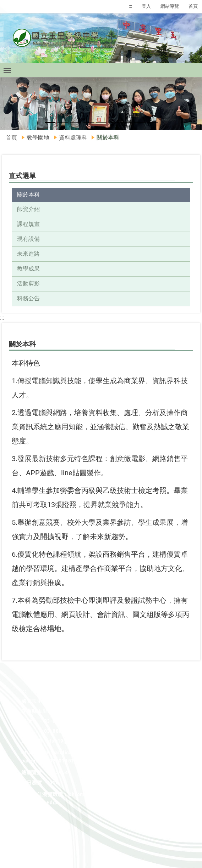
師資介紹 (28, 209)
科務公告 (28, 298)
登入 (146, 6)
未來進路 (28, 254)
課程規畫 (28, 224)
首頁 (193, 6)
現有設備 (28, 239)
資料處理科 (73, 138)
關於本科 (28, 195)
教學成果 (28, 269)
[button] (10, 104)
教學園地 (38, 138)
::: (130, 6)
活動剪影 (28, 283)
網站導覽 (170, 6)
